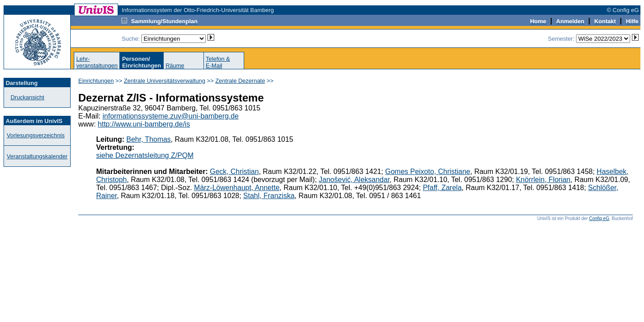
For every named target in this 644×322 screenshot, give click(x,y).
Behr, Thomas (149, 139)
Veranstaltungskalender (37, 156)
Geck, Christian (234, 172)
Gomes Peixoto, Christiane (428, 172)
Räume (175, 66)
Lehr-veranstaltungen (97, 62)
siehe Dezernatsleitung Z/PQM (145, 155)
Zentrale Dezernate (240, 81)
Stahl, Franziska (269, 196)
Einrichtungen (96, 81)
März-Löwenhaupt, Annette (237, 188)
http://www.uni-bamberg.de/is (144, 124)
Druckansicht (28, 97)
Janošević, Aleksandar (354, 180)
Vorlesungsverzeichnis (36, 135)
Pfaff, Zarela (442, 188)
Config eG (599, 218)
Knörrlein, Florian (543, 180)
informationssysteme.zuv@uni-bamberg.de (170, 116)
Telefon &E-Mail (218, 62)
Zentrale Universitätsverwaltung (165, 81)
